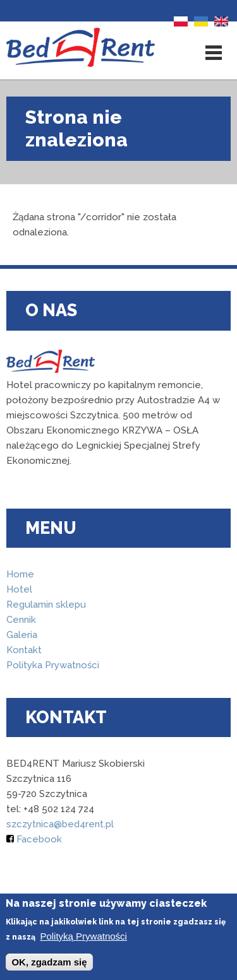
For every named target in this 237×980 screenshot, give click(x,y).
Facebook (34, 839)
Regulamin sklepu (46, 605)
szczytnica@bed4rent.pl (60, 824)
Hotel (19, 589)
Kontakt (24, 650)
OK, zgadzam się (49, 963)
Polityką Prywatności (83, 937)
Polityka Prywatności (53, 665)
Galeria (22, 635)
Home (20, 574)
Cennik (21, 620)
